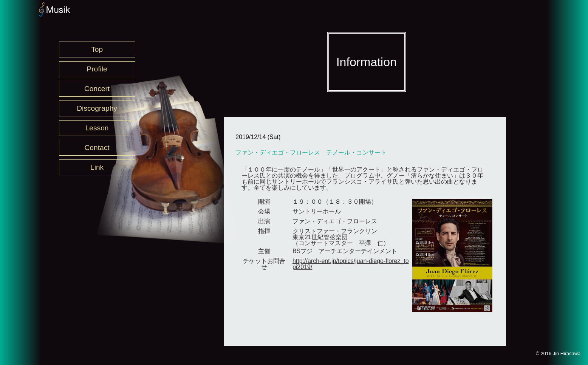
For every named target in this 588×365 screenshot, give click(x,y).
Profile (97, 69)
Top (97, 49)
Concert (97, 89)
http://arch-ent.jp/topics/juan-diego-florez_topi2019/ (351, 264)
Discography (97, 108)
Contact (97, 148)
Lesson (97, 128)
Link (97, 167)
